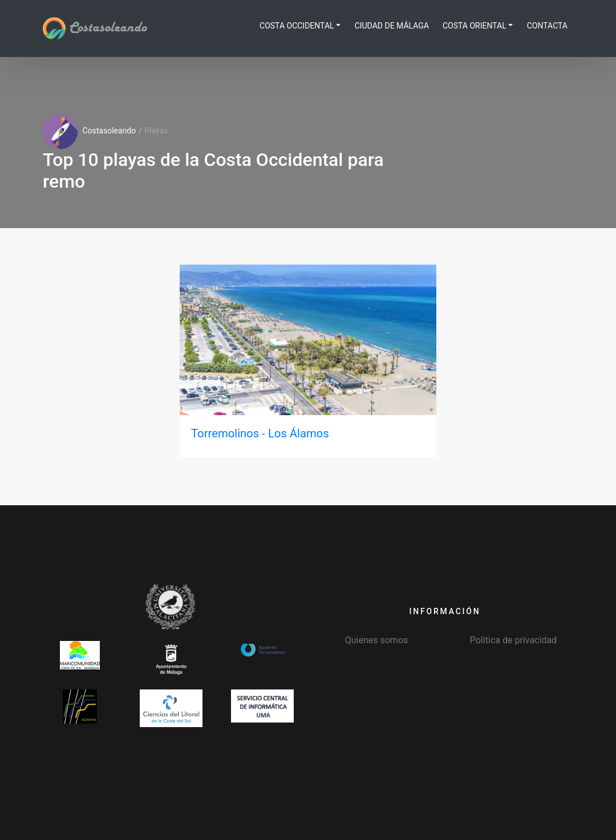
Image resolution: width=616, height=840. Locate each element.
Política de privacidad (513, 640)
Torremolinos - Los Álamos (260, 433)
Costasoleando (95, 28)
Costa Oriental (475, 26)
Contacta (547, 26)
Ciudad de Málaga (392, 26)
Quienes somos (377, 640)
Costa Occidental (297, 26)
